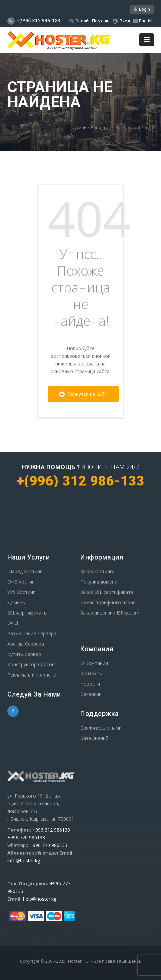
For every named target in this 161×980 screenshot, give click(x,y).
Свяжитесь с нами (101, 728)
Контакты (91, 673)
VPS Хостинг (21, 592)
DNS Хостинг (22, 582)
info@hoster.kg (24, 860)
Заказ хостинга (97, 571)
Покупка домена (99, 582)
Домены (16, 602)
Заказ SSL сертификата (107, 592)
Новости (99, 127)
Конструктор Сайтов (31, 664)
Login (142, 9)
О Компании (94, 663)
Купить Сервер (24, 654)
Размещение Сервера (32, 633)
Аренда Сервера (26, 644)
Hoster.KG (78, 961)
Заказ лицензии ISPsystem (110, 613)
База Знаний (94, 738)
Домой (80, 127)
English (143, 21)
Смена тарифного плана (108, 602)
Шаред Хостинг (25, 571)
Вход (121, 21)
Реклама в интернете (32, 675)
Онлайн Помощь (89, 21)
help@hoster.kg (40, 899)
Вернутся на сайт (83, 394)
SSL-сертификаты (27, 613)
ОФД (13, 623)
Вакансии (91, 694)
